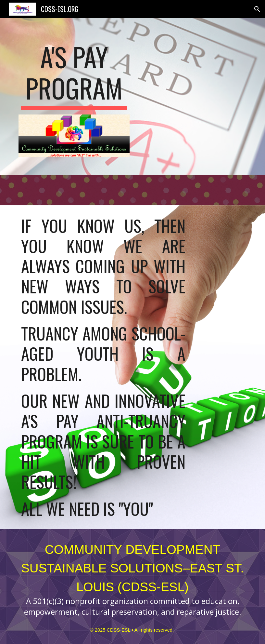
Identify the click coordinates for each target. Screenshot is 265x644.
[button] (257, 9)
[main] (74, 75)
